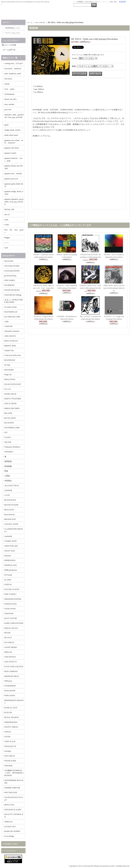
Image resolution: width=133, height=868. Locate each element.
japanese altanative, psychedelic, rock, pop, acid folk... (14, 202)
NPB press (8, 681)
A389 (6, 322)
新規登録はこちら (13, 28)
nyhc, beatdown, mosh (13, 74)
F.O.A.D (8, 389)
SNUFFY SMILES (11, 727)
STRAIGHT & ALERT (13, 810)
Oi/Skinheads (9, 94)
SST (6, 432)
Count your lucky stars (13, 355)
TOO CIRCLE (10, 756)
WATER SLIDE (10, 761)
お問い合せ (113, 2)
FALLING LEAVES (12, 589)
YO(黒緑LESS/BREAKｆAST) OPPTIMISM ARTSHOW (14, 773)
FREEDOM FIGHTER (13, 599)
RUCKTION (9, 423)
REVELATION (10, 418)
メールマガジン (10, 851)
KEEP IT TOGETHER (13, 399)
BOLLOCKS (9, 510)
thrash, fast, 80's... (11, 99)
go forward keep (10, 276)
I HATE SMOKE (11, 647)
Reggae (7, 238)
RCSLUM (8, 713)
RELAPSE (8, 413)
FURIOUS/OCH (10, 604)
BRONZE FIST (10, 519)
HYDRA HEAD (10, 394)
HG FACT (8, 638)
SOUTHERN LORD (12, 428)
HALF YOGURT (11, 618)
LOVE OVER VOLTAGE (14, 667)
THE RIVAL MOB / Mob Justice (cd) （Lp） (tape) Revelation (43, 288)
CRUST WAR (10, 551)
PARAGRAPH (10, 691)
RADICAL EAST (11, 708)
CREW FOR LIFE (11, 546)
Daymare (8, 556)
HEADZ (8, 633)
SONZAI (8, 732)
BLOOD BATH (10, 500)
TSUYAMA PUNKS (12, 266)
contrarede (8, 536)
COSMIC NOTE (11, 541)
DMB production (11, 570)
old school (8, 79)
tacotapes (8, 751)
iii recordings (9, 836)
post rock (8, 110)
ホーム (30, 22)
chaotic (7, 84)
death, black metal (11, 135)
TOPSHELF (9, 452)
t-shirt (7, 225)
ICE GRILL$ (9, 642)
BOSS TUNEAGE (11, 341)
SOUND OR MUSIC (12, 290)
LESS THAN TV (11, 662)
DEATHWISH (10, 360)
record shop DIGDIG (12, 271)
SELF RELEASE (11, 792)
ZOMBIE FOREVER (12, 788)
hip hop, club (9, 209)
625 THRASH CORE (12, 317)
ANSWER (8, 490)
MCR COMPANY (11, 671)
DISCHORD (9, 370)
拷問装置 (8, 461)
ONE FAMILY (10, 280)
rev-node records (11, 307)
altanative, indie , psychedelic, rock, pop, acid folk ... (14, 117)
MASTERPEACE (11, 312)
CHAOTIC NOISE (11, 524)
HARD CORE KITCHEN (14, 623)
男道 (6, 471)
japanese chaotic (11, 153)
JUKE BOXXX (10, 657)
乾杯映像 (8, 466)
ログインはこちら (13, 33)
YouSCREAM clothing (13, 295)
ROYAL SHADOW (12, 717)
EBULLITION (10, 379)
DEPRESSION (10, 560)
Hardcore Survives (11, 628)
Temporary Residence (12, 447)
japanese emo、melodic (13, 174)
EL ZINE (8, 580)
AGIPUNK (9, 326)
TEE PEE (8, 442)
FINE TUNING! (10, 594)
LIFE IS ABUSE (11, 404)
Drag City (8, 375)
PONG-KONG (10, 696)
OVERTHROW (10, 686)
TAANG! (8, 437)
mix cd (7, 214)
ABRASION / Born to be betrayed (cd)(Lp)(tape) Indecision (114, 288)
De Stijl (7, 365)
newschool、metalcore (13, 69)
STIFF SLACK (10, 741)
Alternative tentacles (12, 331)
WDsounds (8, 766)
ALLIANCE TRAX (12, 486)
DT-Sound (8, 575)
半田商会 (8, 481)
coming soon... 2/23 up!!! (14, 63)
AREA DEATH (10, 336)
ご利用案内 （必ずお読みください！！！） (91, 2)
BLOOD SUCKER (11, 505)
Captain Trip (9, 350)
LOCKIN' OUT (10, 827)
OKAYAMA (9, 261)
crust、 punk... (10, 89)
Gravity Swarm (10, 609)
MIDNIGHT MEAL (12, 676)
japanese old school (12, 148)
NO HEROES (9, 285)
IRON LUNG (9, 805)
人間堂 (7, 476)
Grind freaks (9, 613)
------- (7, 243)
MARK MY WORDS (12, 831)
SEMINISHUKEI (11, 722)
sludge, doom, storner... (13, 130)
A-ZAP (7, 495)
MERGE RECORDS (12, 408)
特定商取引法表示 (11, 844)
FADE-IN (8, 584)
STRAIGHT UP (10, 746)
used (6, 248)
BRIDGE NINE (10, 346)
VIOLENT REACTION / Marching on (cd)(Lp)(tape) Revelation (90, 257)
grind (6, 125)
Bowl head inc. (10, 515)
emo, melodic (9, 104)
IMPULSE (8, 652)
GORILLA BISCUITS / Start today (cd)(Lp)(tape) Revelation (90, 288)
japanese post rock (11, 179)
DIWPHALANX (11, 565)
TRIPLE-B (8, 822)
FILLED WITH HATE (13, 384)
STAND (7, 737)
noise (6, 220)
